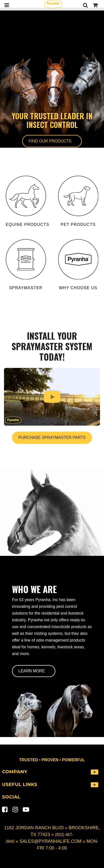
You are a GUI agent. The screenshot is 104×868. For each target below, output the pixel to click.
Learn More (32, 671)
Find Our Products (50, 141)
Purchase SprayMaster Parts (52, 437)
